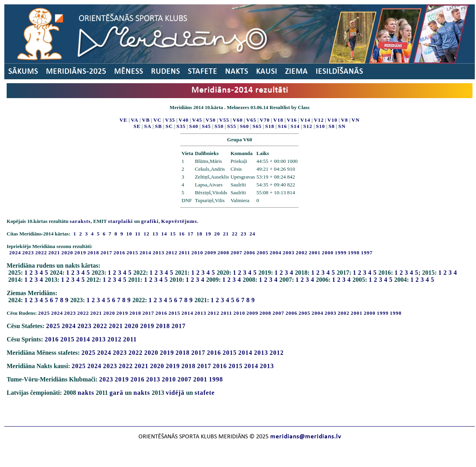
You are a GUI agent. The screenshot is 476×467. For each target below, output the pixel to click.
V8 (345, 120)
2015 (133, 253)
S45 (206, 126)
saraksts (80, 221)
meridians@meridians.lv (306, 437)
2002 (302, 253)
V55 (224, 120)
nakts (86, 393)
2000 (328, 253)
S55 (232, 126)
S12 (308, 126)
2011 (184, 253)
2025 (44, 313)
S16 (283, 126)
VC (157, 120)
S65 (257, 126)
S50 (219, 126)
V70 (265, 120)
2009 (211, 253)
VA (135, 120)
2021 (54, 253)
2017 (106, 253)
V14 (305, 120)
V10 (332, 120)
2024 (15, 253)
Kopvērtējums (179, 221)
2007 (236, 253)
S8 (332, 126)
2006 (249, 253)
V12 (319, 120)
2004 (276, 253)
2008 (223, 253)
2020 (67, 253)
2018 (93, 253)
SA (148, 126)
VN (356, 120)
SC (169, 126)
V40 (184, 120)
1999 (341, 253)
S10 (321, 126)
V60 (238, 120)
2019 (80, 253)
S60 (244, 126)
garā (116, 393)
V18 (278, 120)
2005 (263, 253)
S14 (295, 126)
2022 (41, 253)
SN (342, 126)
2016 (120, 253)
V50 (211, 120)
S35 (181, 126)
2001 (315, 253)
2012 (172, 253)
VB (146, 120)
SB (158, 126)
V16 (292, 120)
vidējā (175, 393)
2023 (28, 253)
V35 (170, 120)
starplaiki (121, 221)
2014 (145, 253)
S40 (193, 126)
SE (137, 126)
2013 (158, 253)
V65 (251, 120)
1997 (367, 253)
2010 (197, 253)
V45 (197, 120)
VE (124, 120)
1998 (354, 253)
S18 (270, 126)
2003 (289, 253)
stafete (204, 393)
